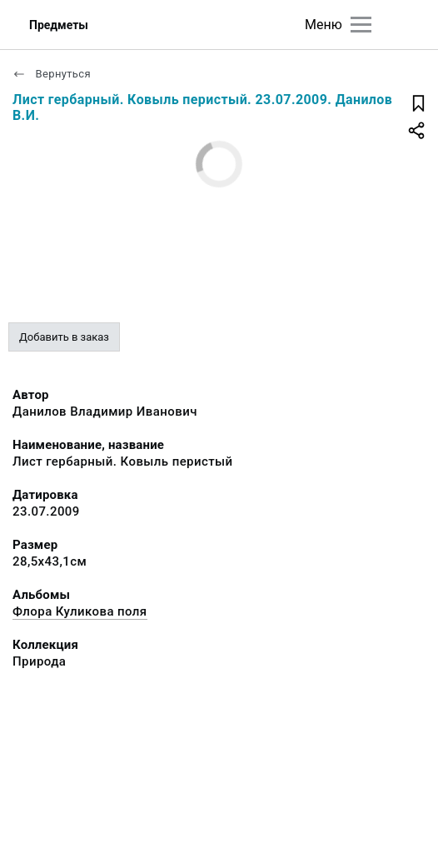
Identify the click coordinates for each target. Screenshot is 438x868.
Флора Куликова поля (80, 611)
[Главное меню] (361, 25)
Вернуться (52, 74)
